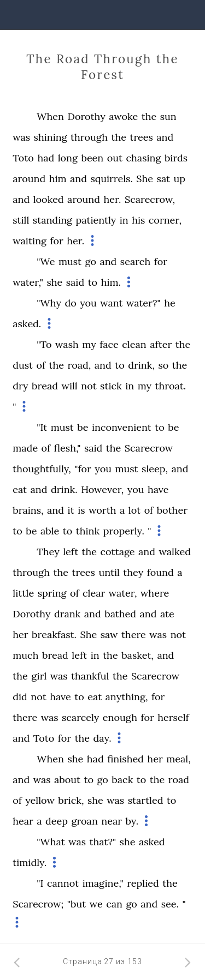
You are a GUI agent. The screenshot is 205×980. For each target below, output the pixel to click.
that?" (103, 842)
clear (94, 593)
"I (40, 883)
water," (28, 282)
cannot (63, 883)
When (50, 116)
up (180, 179)
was (21, 137)
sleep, (155, 469)
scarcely (80, 717)
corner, (165, 220)
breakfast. (54, 635)
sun (168, 116)
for (56, 241)
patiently (96, 220)
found (160, 572)
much (25, 655)
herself (173, 717)
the (149, 116)
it (71, 510)
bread (45, 386)
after (161, 344)
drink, (141, 365)
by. (132, 821)
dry (20, 386)
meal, (178, 759)
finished (125, 759)
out (115, 158)
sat (163, 179)
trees (141, 137)
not (89, 386)
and (165, 137)
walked (175, 552)
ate (167, 614)
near (112, 821)
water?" (143, 303)
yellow (40, 800)
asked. (27, 324)
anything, (127, 697)
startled (146, 800)
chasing (143, 158)
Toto (23, 158)
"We (46, 261)
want (111, 303)
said (75, 282)
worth (102, 510)
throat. (171, 386)
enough (120, 717)
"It (42, 427)
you (88, 303)
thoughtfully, (42, 469)
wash (67, 344)
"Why (49, 303)
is (81, 510)
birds (176, 158)
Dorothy (86, 116)
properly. (124, 531)
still (21, 220)
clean (134, 344)
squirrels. (111, 179)
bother (172, 510)
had (46, 158)
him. (111, 282)
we (96, 904)
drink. (64, 489)
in (124, 220)
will (69, 386)
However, (102, 489)
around (29, 179)
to (93, 282)
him (58, 179)
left (71, 552)
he (170, 303)
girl (39, 676)
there (134, 635)
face (109, 344)
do (70, 303)
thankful (90, 676)
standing (52, 220)
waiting (30, 241)
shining (51, 137)
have (158, 489)
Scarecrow (149, 448)
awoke (123, 116)
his (138, 220)
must (70, 261)
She (145, 179)
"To (44, 344)
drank (67, 614)
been (92, 158)
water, (123, 593)
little (23, 593)
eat (20, 489)
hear (23, 821)
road (179, 780)
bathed (120, 614)
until (109, 572)
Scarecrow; (38, 904)
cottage (118, 552)
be (83, 427)
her (20, 635)
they (133, 572)
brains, (28, 510)
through (89, 137)
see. (170, 904)
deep (57, 821)
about (67, 780)
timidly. (30, 862)
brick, (71, 800)
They (48, 552)
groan (84, 821)
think (88, 531)
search (135, 261)
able (50, 531)
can (114, 904)
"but (77, 904)
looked (49, 199)
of (41, 365)
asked (152, 842)
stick (111, 386)
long (68, 158)
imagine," (103, 883)
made (25, 448)
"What (51, 842)
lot (134, 510)
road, (80, 365)
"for (83, 469)
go (91, 261)
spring (52, 593)
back (122, 780)
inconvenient (122, 427)
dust (23, 365)
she (54, 282)
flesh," (68, 448)
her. (112, 199)
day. (102, 738)
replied (143, 883)
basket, (137, 655)
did (20, 697)
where (155, 593)
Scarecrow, (150, 199)
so (163, 365)
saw (109, 635)
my (89, 344)
